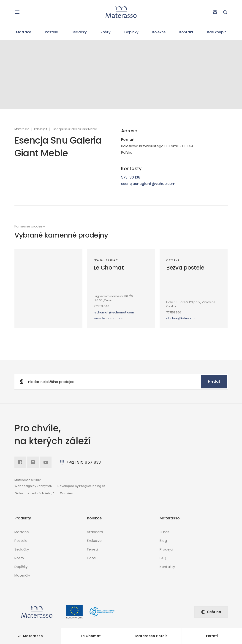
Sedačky (79, 32)
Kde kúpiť (41, 129)
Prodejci (166, 549)
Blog (163, 541)
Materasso (22, 129)
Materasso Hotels (151, 636)
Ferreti (92, 549)
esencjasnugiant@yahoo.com (148, 184)
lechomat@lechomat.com (114, 312)
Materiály (22, 575)
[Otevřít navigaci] (17, 12)
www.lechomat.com (109, 318)
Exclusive (94, 541)
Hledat (214, 381)
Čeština (211, 612)
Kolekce (159, 32)
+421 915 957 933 (80, 462)
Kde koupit (217, 32)
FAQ (163, 558)
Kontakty (167, 567)
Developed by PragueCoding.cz (81, 486)
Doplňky (131, 32)
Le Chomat (109, 268)
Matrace (24, 32)
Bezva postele (185, 268)
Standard (95, 532)
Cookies (66, 493)
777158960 (174, 312)
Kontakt (186, 32)
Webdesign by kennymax (33, 486)
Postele (51, 32)
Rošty (106, 32)
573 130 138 (131, 177)
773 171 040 (101, 306)
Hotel (92, 558)
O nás (165, 532)
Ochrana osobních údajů (34, 493)
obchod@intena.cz (181, 318)
